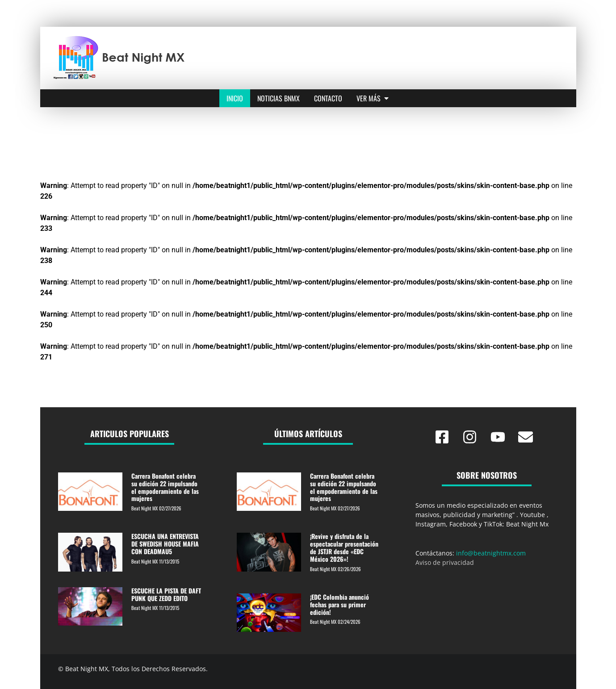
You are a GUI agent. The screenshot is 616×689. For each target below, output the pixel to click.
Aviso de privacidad (445, 562)
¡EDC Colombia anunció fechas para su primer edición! (339, 604)
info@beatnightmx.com (491, 553)
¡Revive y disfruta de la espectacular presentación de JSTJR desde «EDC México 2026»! (344, 547)
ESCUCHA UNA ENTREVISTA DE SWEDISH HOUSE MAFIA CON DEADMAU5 (165, 544)
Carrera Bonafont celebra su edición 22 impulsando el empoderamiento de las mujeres (165, 487)
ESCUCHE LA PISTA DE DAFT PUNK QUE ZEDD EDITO (166, 594)
